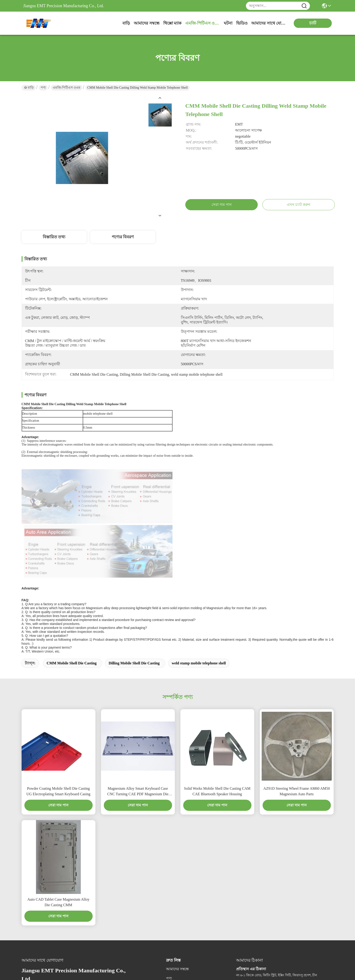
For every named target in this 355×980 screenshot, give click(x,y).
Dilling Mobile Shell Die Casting (134, 558)
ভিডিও (242, 23)
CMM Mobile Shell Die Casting (72, 558)
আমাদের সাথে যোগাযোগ (269, 23)
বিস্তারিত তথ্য (54, 237)
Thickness (29, 428)
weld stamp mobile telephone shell (199, 558)
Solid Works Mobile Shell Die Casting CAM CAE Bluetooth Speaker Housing (217, 686)
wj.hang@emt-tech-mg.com (50, 893)
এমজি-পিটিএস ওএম (203, 23)
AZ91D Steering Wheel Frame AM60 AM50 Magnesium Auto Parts (296, 686)
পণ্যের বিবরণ (123, 237)
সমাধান (172, 891)
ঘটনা (228, 23)
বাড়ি (126, 23)
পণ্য (43, 88)
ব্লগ (168, 882)
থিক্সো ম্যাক (173, 23)
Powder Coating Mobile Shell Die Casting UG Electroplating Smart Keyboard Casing (59, 686)
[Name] (304, 6)
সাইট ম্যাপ (52, 949)
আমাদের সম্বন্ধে (147, 23)
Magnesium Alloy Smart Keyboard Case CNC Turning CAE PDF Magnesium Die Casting (138, 686)
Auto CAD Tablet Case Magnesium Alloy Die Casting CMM (58, 797)
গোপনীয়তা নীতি (33, 949)
